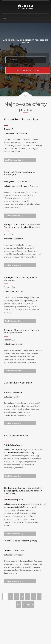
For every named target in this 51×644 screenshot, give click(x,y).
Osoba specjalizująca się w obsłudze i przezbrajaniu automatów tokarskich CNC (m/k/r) (23, 491)
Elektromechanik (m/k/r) (17, 435)
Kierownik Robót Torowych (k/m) (21, 119)
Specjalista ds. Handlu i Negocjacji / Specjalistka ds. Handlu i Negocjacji (22, 226)
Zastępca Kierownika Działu (18, 383)
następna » (28, 604)
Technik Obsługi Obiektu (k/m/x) (21, 541)
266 (19, 604)
